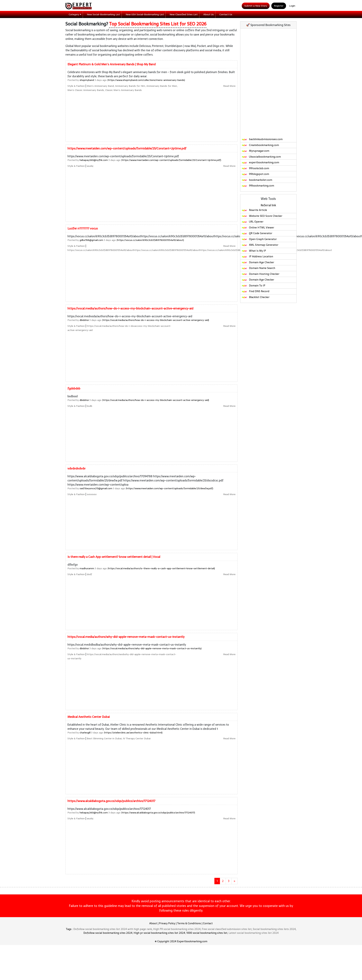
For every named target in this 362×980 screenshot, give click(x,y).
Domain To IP (254, 285)
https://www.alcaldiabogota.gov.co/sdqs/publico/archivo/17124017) (158, 813)
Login (292, 6)
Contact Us (226, 14)
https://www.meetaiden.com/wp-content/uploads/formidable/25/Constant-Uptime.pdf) (171, 160)
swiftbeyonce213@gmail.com (96, 488)
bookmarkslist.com (257, 180)
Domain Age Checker (258, 262)
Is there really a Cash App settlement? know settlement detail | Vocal (114, 557)
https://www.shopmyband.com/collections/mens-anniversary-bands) (146, 80)
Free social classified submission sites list (227, 929)
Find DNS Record (255, 291)
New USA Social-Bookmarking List (145, 14)
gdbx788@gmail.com (91, 240)
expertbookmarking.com (260, 162)
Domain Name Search (258, 268)
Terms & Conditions (189, 923)
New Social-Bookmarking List (103, 14)
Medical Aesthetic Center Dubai (89, 717)
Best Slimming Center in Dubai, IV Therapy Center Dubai (119, 738)
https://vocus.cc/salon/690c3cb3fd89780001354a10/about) (151, 240)
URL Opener (253, 222)
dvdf (89, 574)
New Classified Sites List (184, 14)
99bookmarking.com (258, 186)
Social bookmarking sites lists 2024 (274, 929)
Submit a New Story (256, 6)
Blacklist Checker (256, 297)
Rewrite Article (254, 210)
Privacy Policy (167, 923)
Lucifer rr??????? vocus (83, 228)
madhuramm (87, 568)
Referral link (268, 205)
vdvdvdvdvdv (76, 468)
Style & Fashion (76, 86)
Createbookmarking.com (260, 145)
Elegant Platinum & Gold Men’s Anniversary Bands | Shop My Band (112, 64)
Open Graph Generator (259, 239)
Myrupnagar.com (255, 151)
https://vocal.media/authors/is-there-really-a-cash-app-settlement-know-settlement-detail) (162, 568)
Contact (208, 923)
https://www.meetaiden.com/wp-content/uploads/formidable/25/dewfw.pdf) (170, 488)
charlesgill (85, 733)
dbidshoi (84, 320)
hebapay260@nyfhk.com (94, 160)
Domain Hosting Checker (261, 274)
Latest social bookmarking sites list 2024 (254, 933)
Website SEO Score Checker (262, 216)
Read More (229, 86)
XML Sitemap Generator (260, 245)
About (153, 923)
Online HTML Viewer (258, 227)
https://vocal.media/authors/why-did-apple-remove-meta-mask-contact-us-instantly (126, 637)
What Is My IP (254, 251)
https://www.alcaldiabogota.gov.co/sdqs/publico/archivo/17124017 (111, 801)
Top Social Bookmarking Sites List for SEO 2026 (158, 24)
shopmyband (87, 80)
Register (279, 6)
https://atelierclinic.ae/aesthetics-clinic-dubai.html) (134, 733)
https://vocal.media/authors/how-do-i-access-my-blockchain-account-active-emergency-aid (130, 308)
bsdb (90, 406)
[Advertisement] (237, 112)
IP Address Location (257, 256)
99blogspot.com (255, 174)
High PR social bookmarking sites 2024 (177, 929)
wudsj (90, 166)
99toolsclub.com (255, 168)
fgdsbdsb (74, 388)
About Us (209, 14)
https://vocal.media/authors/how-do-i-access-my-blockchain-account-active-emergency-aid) (156, 320)
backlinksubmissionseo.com (262, 139)
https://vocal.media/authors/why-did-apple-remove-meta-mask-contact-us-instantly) (152, 648)
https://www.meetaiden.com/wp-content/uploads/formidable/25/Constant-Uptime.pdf (127, 148)
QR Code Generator (257, 233)
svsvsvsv (92, 494)
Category (75, 14)
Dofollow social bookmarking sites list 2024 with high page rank (113, 929)
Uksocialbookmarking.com (261, 157)
